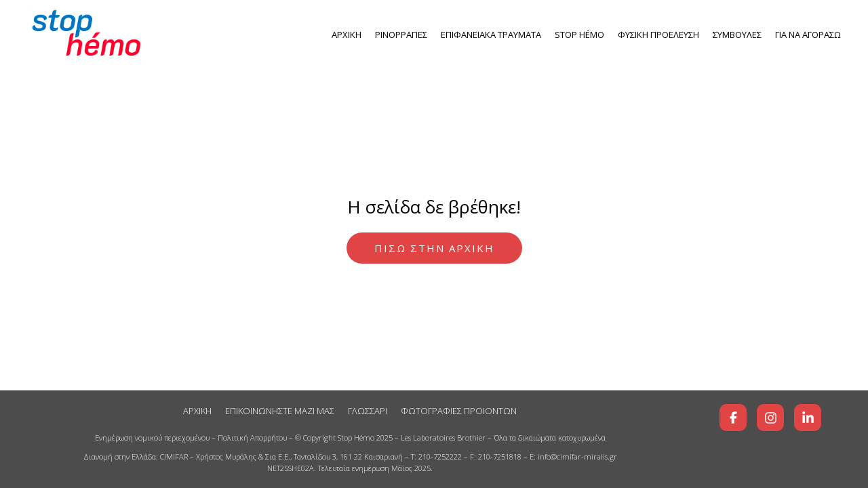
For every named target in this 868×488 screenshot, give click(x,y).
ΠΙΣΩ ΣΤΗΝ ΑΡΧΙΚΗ (434, 248)
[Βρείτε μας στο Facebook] (733, 418)
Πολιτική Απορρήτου (252, 438)
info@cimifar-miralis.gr (577, 456)
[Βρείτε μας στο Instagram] (770, 418)
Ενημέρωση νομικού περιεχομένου (152, 438)
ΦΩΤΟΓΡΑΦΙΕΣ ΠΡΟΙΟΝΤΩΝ (459, 411)
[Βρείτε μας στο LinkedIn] (808, 418)
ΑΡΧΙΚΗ (347, 35)
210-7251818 (500, 456)
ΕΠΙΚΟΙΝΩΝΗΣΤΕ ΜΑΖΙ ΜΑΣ (280, 411)
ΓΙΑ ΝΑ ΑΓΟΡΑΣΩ (808, 35)
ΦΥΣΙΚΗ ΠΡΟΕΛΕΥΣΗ (658, 35)
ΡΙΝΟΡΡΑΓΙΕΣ (401, 35)
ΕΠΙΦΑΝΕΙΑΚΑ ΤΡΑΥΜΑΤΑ (491, 35)
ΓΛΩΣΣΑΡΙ (368, 411)
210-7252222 (440, 456)
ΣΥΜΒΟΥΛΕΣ (737, 35)
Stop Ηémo (579, 35)
